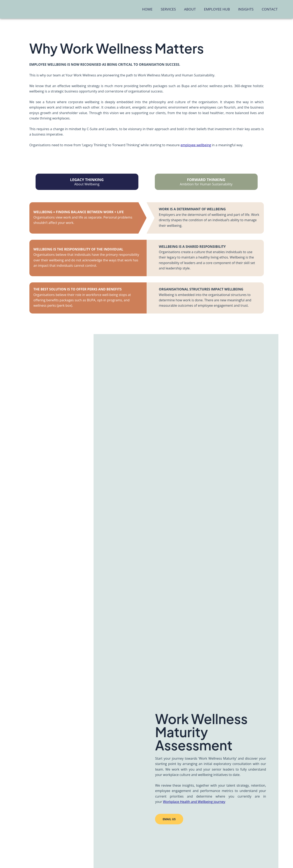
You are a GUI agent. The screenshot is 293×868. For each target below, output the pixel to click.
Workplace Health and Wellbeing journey (194, 801)
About (190, 9)
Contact (270, 9)
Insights (246, 9)
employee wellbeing (196, 145)
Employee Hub (217, 9)
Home (147, 9)
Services (168, 9)
